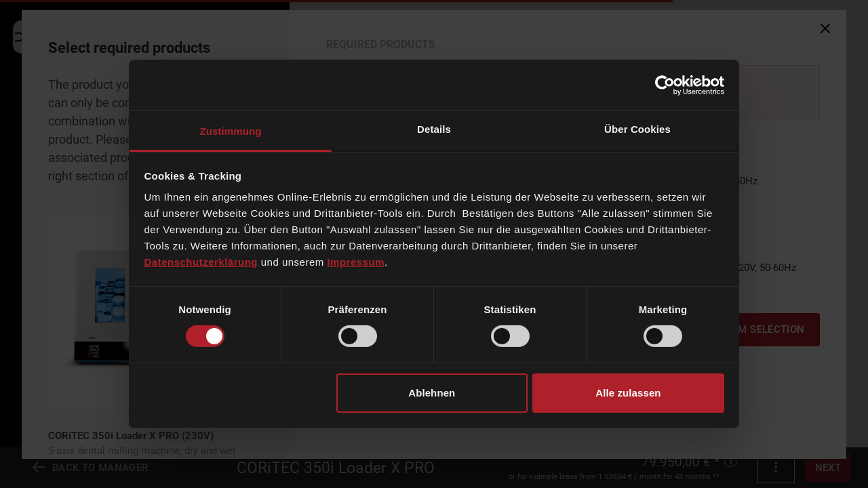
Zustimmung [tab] (231, 131)
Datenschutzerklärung (201, 262)
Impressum (356, 262)
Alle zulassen (628, 393)
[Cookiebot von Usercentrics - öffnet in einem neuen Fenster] (665, 85)
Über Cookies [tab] (637, 129)
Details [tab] (434, 129)
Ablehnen (432, 393)
